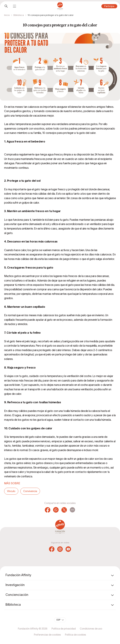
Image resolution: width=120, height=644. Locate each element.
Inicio (7, 15)
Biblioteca (19, 15)
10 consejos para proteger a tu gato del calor (51, 15)
